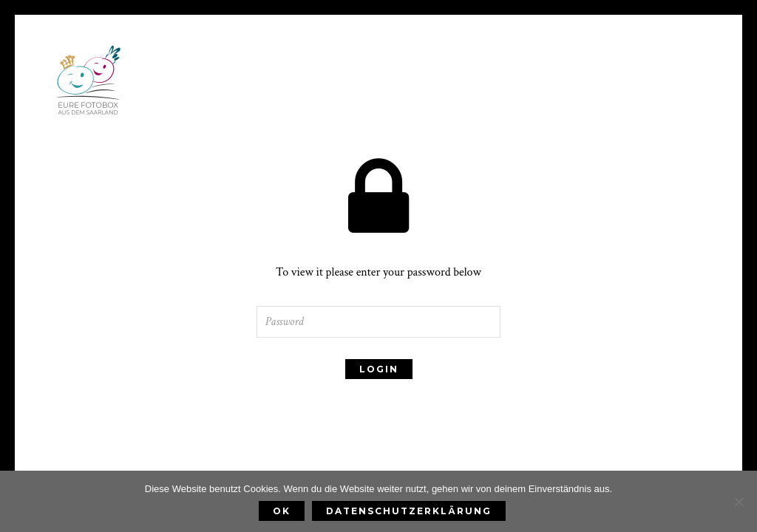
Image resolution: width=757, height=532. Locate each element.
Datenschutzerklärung (409, 511)
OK (282, 511)
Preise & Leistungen (276, 116)
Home (173, 116)
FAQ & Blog (502, 116)
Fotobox (415, 116)
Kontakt (587, 116)
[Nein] (739, 502)
